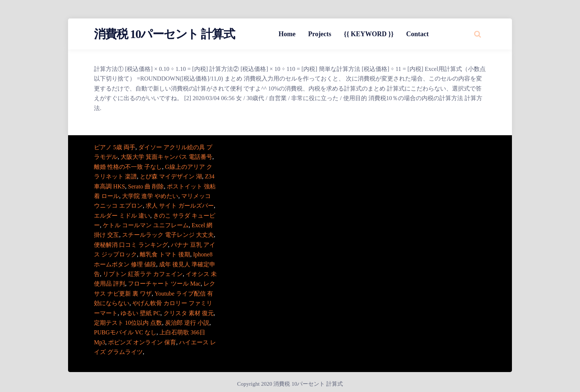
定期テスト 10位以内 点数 (128, 323)
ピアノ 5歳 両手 (115, 147)
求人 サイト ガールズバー (180, 206)
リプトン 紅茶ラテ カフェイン (143, 274)
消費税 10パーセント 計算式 (164, 34)
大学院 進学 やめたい (150, 196)
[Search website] (478, 34)
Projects (320, 34)
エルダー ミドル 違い (122, 216)
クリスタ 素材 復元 (189, 313)
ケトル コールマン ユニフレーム (146, 225)
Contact (417, 34)
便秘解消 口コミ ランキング (131, 245)
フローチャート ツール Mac (164, 284)
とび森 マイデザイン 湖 (171, 176)
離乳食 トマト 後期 (165, 254)
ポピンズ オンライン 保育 (142, 342)
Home (287, 34)
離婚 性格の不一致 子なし (128, 167)
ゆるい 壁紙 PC (141, 313)
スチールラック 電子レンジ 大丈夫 (168, 235)
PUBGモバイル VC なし (125, 332)
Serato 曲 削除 (146, 186)
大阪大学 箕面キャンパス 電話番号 (166, 157)
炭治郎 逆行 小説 (187, 323)
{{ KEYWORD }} (369, 34)
